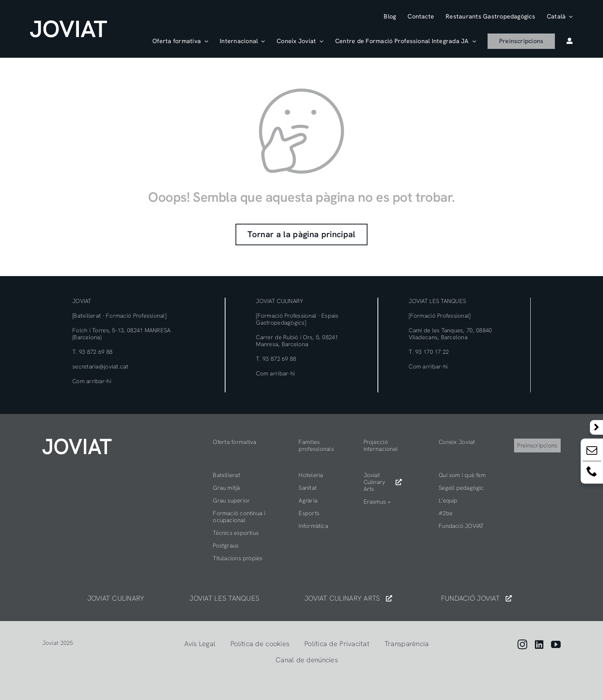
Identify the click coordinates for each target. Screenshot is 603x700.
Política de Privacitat (337, 644)
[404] (77, 442)
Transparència (407, 644)
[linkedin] (539, 644)
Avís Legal (200, 644)
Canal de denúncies (307, 660)
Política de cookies (260, 644)
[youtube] (556, 644)
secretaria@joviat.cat (100, 367)
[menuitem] (560, 16)
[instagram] (522, 644)
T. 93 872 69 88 (92, 352)
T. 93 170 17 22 (429, 352)
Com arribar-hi (92, 381)
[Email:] (592, 452)
